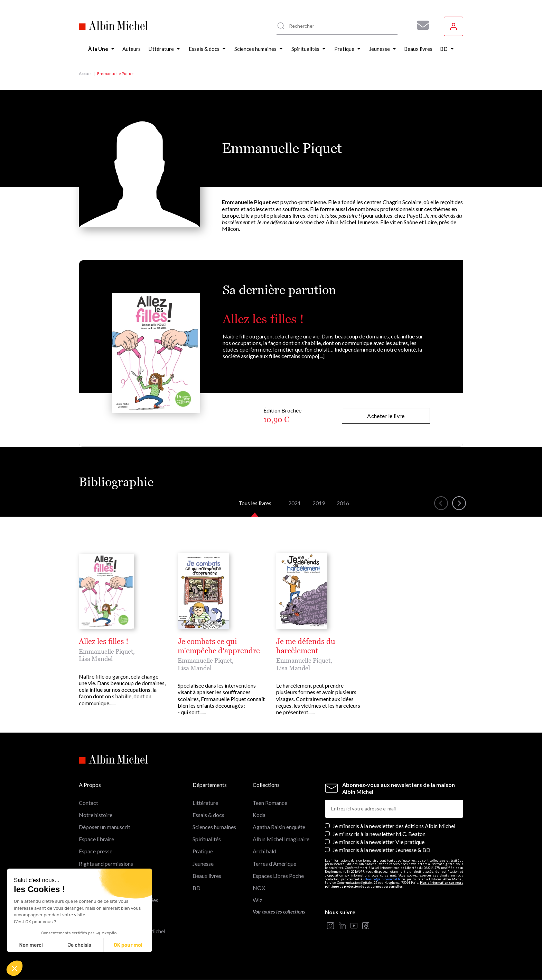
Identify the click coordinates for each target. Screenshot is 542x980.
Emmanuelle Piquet (106, 651)
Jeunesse (203, 864)
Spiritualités (207, 839)
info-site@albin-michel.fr (382, 879)
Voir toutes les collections (279, 912)
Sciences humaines (214, 827)
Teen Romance (270, 803)
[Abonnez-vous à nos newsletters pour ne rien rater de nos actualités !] (420, 25)
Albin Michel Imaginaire (281, 839)
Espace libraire (96, 839)
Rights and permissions (106, 864)
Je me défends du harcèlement (306, 646)
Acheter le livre (386, 416)
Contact (88, 803)
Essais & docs (208, 815)
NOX (259, 888)
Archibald (264, 851)
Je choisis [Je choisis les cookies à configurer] (80, 945)
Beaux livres (207, 876)
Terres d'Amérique (274, 864)
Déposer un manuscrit (105, 827)
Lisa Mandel (96, 659)
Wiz (258, 900)
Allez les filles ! (263, 319)
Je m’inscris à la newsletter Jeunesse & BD (381, 850)
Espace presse (96, 851)
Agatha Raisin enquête (279, 827)
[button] (15, 968)
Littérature (205, 803)
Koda (259, 815)
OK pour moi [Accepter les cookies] (128, 945)
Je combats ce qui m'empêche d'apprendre (219, 646)
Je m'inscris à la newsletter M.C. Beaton (379, 834)
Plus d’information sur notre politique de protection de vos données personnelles (394, 884)
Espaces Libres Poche (278, 876)
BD (197, 888)
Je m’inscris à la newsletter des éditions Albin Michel (394, 826)
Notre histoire (96, 815)
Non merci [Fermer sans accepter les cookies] (31, 945)
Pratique (203, 851)
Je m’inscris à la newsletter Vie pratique (379, 842)
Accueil (86, 74)
